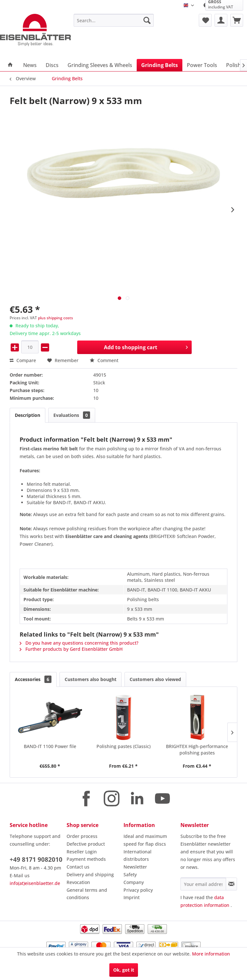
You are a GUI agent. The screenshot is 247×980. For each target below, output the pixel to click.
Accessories (33, 679)
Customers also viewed (155, 679)
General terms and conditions (87, 894)
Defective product (86, 844)
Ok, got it (124, 970)
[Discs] (52, 65)
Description (27, 415)
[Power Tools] (202, 65)
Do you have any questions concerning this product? (79, 643)
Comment (104, 360)
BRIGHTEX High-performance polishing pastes (197, 749)
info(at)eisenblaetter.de (35, 883)
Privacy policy (138, 890)
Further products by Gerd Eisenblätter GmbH (71, 649)
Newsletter (135, 867)
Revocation (78, 882)
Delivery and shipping (90, 874)
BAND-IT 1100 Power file (50, 746)
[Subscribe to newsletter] (231, 884)
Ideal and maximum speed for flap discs (145, 840)
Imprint (132, 897)
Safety (130, 874)
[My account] (221, 20)
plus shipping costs (55, 318)
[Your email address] (203, 884)
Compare (23, 360)
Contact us (78, 867)
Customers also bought (91, 679)
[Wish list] (205, 20)
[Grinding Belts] (160, 65)
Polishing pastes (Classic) (123, 746)
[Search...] (114, 20)
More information (211, 954)
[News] (30, 65)
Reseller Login (82, 852)
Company (134, 882)
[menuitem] (114, 20)
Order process (82, 836)
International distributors (137, 855)
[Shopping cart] (237, 20)
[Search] (147, 20)
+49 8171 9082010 (36, 860)
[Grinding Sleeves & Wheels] (100, 65)
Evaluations (72, 415)
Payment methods (86, 859)
